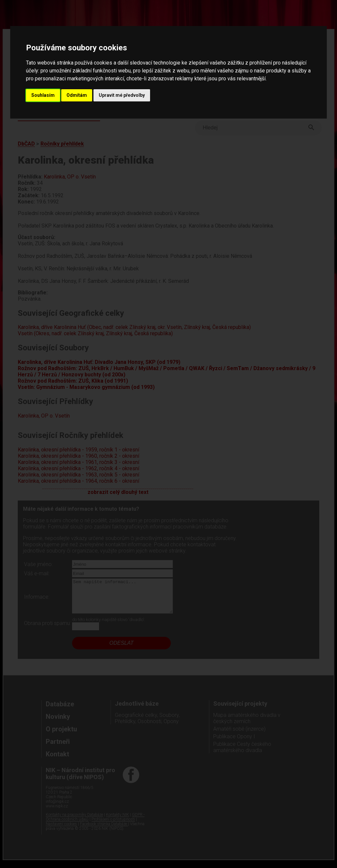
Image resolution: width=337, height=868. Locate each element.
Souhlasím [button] (43, 95)
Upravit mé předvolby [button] (122, 95)
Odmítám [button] (77, 95)
